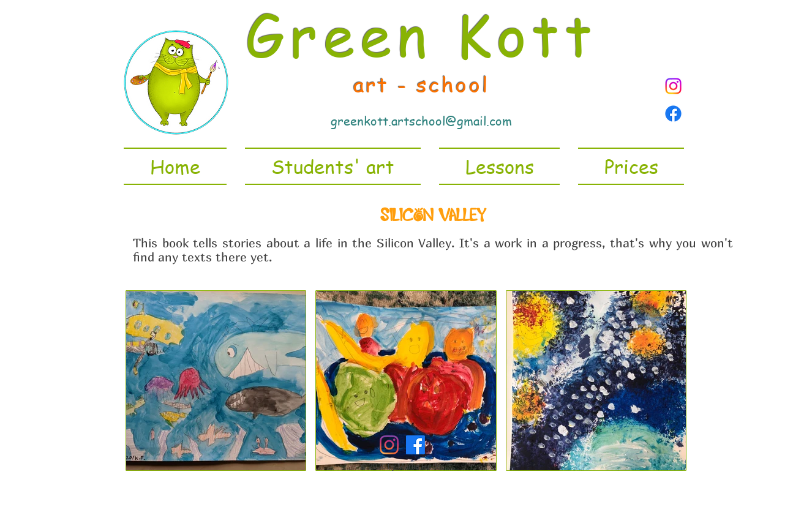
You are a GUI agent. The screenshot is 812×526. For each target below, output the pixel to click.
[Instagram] (673, 86)
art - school (422, 84)
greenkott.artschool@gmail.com (421, 121)
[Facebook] (415, 445)
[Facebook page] (673, 114)
